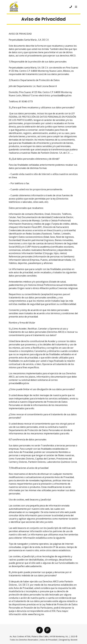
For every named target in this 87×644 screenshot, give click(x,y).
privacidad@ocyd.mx (61, 95)
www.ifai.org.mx (36, 614)
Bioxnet (74, 640)
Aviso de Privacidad (49, 640)
